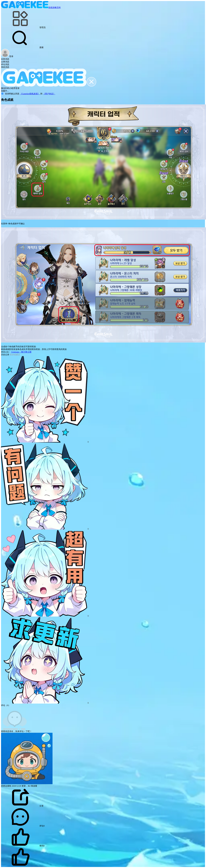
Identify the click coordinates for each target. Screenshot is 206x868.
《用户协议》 (49, 94)
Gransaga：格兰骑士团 (21, 352)
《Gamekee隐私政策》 (30, 94)
